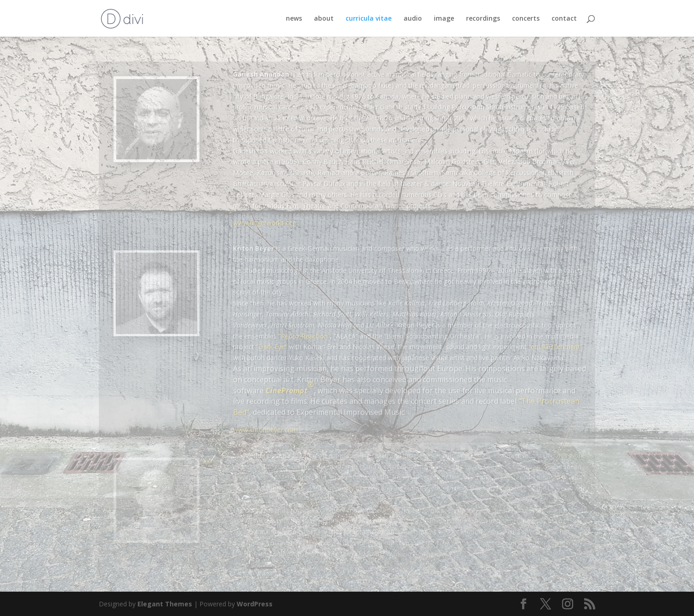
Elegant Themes (165, 604)
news (294, 19)
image (444, 19)
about (324, 19)
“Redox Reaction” (304, 336)
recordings (483, 19)
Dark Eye (272, 347)
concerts (526, 19)
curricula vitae (369, 19)
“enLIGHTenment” (555, 347)
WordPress (255, 604)
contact (564, 19)
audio (413, 19)
